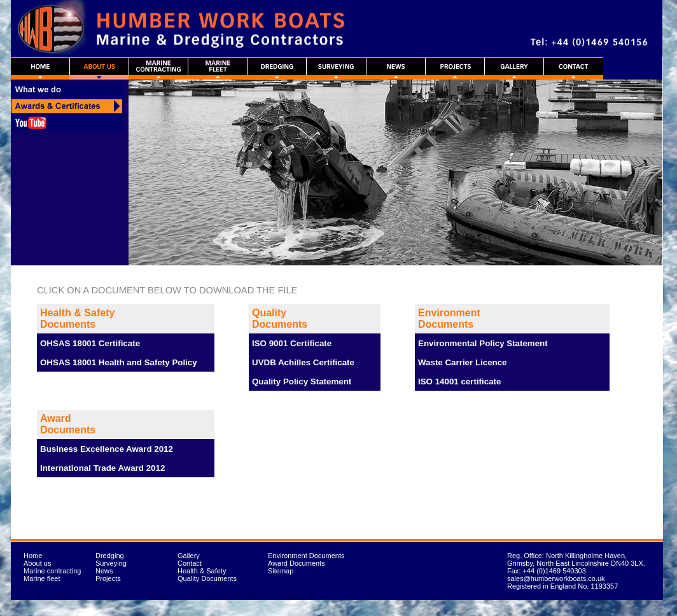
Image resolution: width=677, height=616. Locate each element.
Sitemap (281, 571)
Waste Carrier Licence (463, 362)
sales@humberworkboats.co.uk (556, 578)
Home (33, 556)
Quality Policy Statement (302, 381)
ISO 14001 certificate (459, 381)
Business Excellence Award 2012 (107, 449)
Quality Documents (207, 578)
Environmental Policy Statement (483, 343)
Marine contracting (52, 571)
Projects (108, 578)
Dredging (110, 556)
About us (37, 563)
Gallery (189, 556)
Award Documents (297, 563)
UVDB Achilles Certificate (303, 362)
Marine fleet (42, 578)
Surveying (111, 563)
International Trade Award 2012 (102, 468)
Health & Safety (202, 571)
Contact (190, 563)
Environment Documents (306, 556)
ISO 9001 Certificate (292, 343)
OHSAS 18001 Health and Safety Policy (119, 362)
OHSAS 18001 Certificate (90, 343)
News (104, 571)
